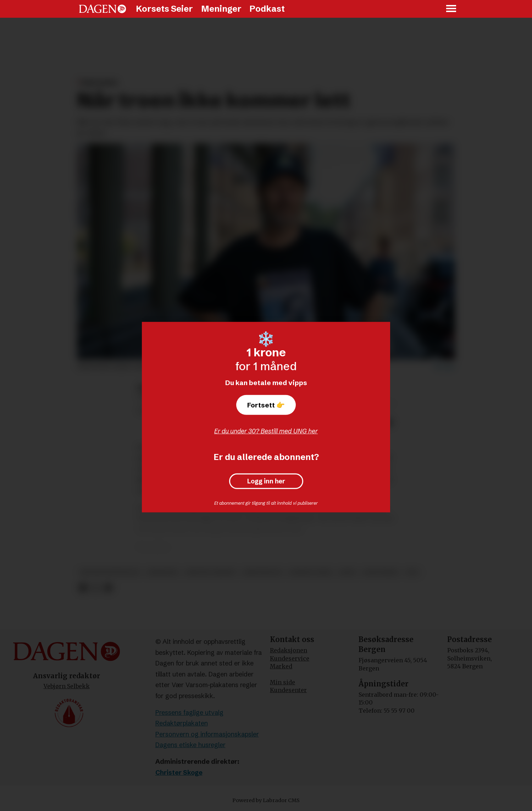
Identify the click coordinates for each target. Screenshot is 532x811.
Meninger (221, 9)
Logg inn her (266, 481)
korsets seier (311, 572)
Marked (281, 666)
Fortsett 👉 (266, 405)
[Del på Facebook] (83, 588)
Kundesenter (288, 690)
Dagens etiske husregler (190, 745)
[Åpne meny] (451, 9)
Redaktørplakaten (182, 723)
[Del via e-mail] (108, 588)
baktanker (381, 572)
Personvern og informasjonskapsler (207, 734)
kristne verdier (210, 572)
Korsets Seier (164, 9)
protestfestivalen (110, 572)
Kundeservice (290, 658)
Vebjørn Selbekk (67, 686)
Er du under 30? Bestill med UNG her (266, 431)
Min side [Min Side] (282, 682)
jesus (348, 572)
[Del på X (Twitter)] (96, 588)
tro (412, 572)
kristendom (262, 572)
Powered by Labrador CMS (266, 800)
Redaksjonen (289, 650)
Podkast (267, 9)
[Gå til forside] (102, 9)
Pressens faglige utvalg (189, 713)
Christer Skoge (179, 772)
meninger (163, 572)
